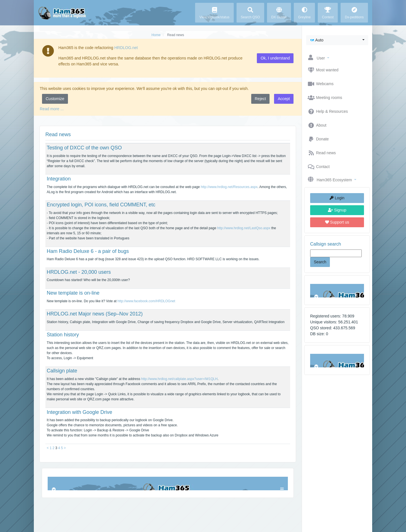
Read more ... (52, 109)
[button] (337, 40)
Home (156, 35)
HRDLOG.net (126, 48)
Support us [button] (337, 222)
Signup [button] (337, 210)
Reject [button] (261, 99)
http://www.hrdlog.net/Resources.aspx (229, 187)
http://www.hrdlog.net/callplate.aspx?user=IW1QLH (179, 379)
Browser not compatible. (337, 291)
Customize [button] (55, 99)
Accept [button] (284, 99)
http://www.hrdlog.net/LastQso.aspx (244, 228)
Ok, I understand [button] (275, 58)
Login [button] (337, 198)
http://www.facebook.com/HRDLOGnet (146, 301)
